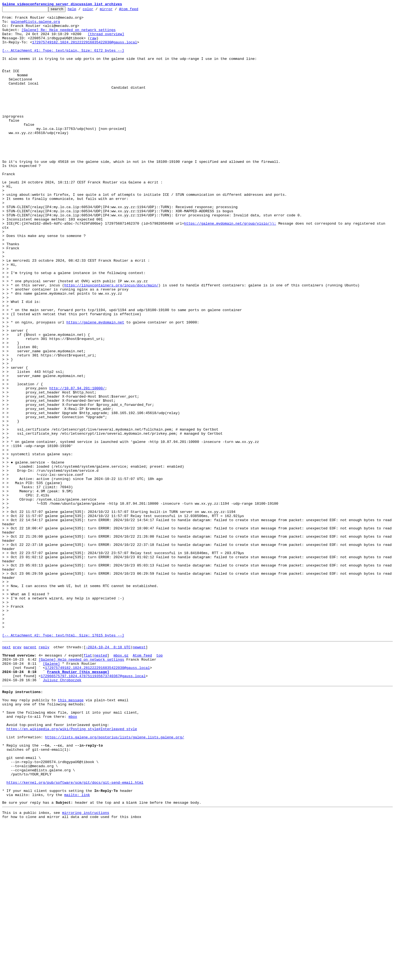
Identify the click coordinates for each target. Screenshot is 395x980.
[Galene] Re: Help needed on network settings (68, 35)
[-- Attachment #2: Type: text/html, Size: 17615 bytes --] (63, 761)
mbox (73, 856)
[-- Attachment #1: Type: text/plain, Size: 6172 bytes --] (63, 59)
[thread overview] (106, 40)
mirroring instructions (86, 969)
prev (17, 774)
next (6, 774)
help (81, 10)
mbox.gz (121, 784)
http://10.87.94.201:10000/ (77, 465)
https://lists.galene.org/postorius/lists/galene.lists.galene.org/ (115, 880)
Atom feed (137, 10)
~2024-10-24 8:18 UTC (108, 774)
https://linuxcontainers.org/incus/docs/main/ (111, 341)
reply (44, 774)
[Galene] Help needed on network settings (81, 789)
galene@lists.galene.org (35, 25)
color (96, 10)
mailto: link (77, 950)
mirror (115, 10)
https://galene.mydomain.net (95, 386)
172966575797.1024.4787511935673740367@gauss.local (93, 808)
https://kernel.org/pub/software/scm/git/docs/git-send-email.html (75, 935)
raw (93, 44)
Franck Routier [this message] (78, 803)
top (160, 784)
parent (30, 774)
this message (71, 836)
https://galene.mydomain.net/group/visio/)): (230, 267)
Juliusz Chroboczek (62, 813)
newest (139, 774)
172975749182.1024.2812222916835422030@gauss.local (84, 49)
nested (101, 784)
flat (88, 784)
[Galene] (51, 794)
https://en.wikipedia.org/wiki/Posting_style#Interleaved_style (72, 870)
